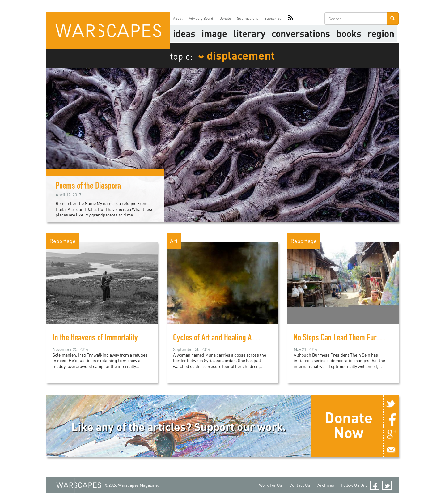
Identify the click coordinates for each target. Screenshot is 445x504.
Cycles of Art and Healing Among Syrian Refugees (245, 339)
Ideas (184, 33)
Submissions (248, 18)
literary (249, 33)
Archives (326, 485)
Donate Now (348, 425)
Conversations (301, 33)
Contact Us (300, 485)
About (178, 18)
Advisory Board (201, 18)
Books (349, 33)
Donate (225, 18)
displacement (237, 55)
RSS (290, 19)
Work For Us (271, 485)
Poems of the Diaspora (88, 187)
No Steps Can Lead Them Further (341, 339)
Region (381, 33)
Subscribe (273, 18)
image (214, 33)
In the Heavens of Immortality (95, 339)
